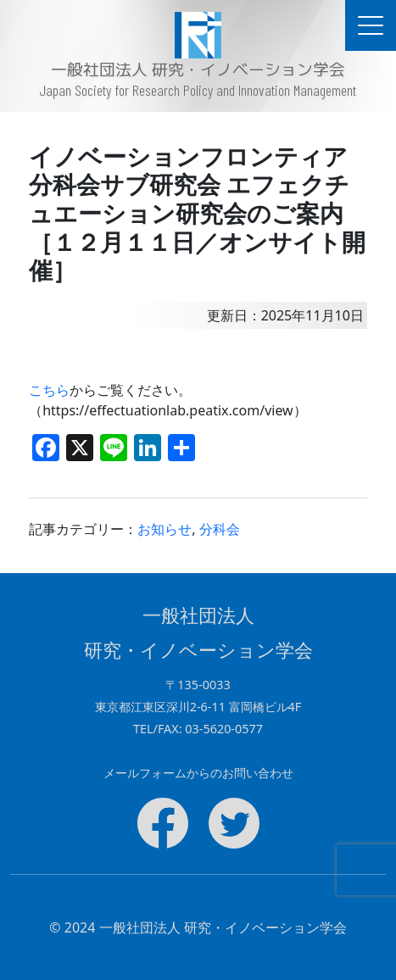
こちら (49, 390)
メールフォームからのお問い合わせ (198, 773)
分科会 (220, 529)
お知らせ (165, 529)
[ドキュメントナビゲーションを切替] (371, 25)
